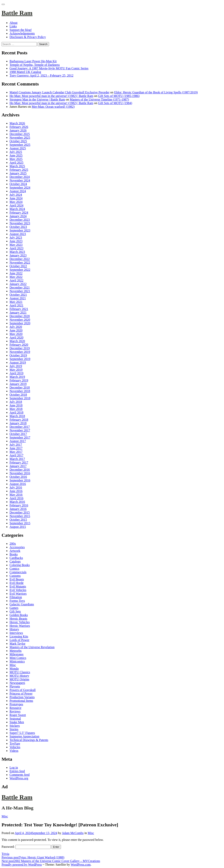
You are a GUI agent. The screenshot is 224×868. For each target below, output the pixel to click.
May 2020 (16, 334)
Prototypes (16, 704)
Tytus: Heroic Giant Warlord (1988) (33, 857)
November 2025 (20, 138)
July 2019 (16, 366)
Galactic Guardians (22, 604)
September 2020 (20, 323)
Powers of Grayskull (23, 690)
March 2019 (17, 377)
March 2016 (17, 502)
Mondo (14, 669)
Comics (14, 569)
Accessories (17, 547)
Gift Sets (15, 611)
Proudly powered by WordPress (22, 865)
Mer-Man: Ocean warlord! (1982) (53, 107)
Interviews (16, 633)
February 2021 (19, 309)
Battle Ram (17, 13)
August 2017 (18, 441)
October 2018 (18, 395)
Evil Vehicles (18, 590)
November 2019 (20, 352)
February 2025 (19, 170)
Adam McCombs (73, 833)
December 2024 (20, 177)
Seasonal (15, 719)
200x (13, 544)
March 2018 (17, 416)
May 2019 (16, 370)
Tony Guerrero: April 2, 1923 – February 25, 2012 (42, 75)
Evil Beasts (17, 579)
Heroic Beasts (18, 619)
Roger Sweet (18, 715)
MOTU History (19, 676)
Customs (15, 576)
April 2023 (16, 248)
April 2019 (16, 373)
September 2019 (20, 359)
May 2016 (16, 495)
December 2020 (20, 316)
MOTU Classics (20, 672)
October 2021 (18, 295)
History (14, 629)
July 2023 (16, 238)
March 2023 (17, 252)
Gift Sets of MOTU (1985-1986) (119, 96)
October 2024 (18, 184)
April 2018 (16, 412)
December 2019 (20, 348)
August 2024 (18, 191)
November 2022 (20, 263)
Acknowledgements (22, 33)
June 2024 (16, 198)
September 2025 (20, 145)
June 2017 (16, 448)
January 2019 (18, 384)
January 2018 (18, 423)
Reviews (15, 711)
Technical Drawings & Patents (29, 740)
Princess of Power (21, 694)
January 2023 (18, 255)
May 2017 (16, 452)
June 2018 (16, 405)
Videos (14, 751)
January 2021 (18, 313)
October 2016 (18, 477)
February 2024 (19, 213)
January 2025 (18, 173)
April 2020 (16, 338)
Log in (14, 768)
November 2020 (20, 320)
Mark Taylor (17, 644)
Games (14, 608)
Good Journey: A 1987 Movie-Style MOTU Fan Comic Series (49, 68)
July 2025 (16, 152)
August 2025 (18, 148)
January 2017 (18, 466)
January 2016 (18, 509)
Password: (26, 847)
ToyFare (15, 744)
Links (13, 26)
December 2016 (20, 470)
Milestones (16, 654)
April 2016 (16, 498)
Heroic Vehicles (20, 622)
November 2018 (20, 391)
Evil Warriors (18, 594)
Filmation (16, 597)
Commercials (18, 572)
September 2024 (20, 188)
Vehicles (15, 747)
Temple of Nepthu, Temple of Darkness (35, 65)
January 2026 (18, 130)
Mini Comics (18, 658)
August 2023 (18, 234)
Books (14, 554)
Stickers (15, 726)
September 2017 (20, 437)
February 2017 (19, 462)
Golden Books (19, 615)
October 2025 (18, 141)
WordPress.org (19, 778)
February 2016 (19, 505)
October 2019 (18, 355)
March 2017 (17, 459)
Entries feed (17, 771)
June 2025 (16, 155)
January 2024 (18, 216)
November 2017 (20, 430)
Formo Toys (17, 601)
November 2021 (20, 291)
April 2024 (16, 205)
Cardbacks (16, 558)
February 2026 (19, 127)
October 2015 (18, 520)
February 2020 (19, 345)
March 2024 (17, 209)
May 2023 (16, 245)
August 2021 (18, 298)
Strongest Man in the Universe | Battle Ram (37, 99)
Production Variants (22, 697)
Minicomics (17, 661)
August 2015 (18, 527)
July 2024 (16, 195)
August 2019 (18, 362)
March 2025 (17, 166)
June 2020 (16, 330)
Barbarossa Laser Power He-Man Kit (33, 61)
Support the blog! (21, 30)
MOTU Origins (19, 679)
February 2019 (19, 380)
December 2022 (20, 259)
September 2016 (20, 480)
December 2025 (20, 134)
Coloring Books (20, 565)
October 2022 (18, 266)
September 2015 (20, 523)
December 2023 (20, 220)
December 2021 (20, 288)
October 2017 (18, 434)
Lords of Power (19, 640)
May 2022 (16, 277)
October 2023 (18, 227)
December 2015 (20, 512)
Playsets (15, 686)
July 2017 (16, 445)
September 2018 (20, 398)
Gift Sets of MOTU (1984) (115, 103)
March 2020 (17, 341)
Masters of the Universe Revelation (32, 647)
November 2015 (20, 516)
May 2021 (16, 302)
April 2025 (16, 163)
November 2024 (20, 180)
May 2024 (16, 202)
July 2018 (16, 402)
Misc (13, 665)
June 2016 (16, 491)
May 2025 (16, 159)
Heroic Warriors (20, 626)
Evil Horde (17, 583)
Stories (14, 729)
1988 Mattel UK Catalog (25, 72)
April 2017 (16, 455)
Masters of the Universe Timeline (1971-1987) (99, 99)
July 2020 (16, 327)
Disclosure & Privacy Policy (28, 37)
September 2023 (20, 230)
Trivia (5, 854)
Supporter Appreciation (24, 736)
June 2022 (16, 273)
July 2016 (16, 487)
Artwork (15, 551)
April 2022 (16, 280)
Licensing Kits (19, 636)
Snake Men (17, 722)
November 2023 (20, 223)
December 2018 (20, 387)
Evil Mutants (18, 586)
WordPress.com (81, 865)
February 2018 (19, 420)
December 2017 (20, 427)
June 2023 (16, 241)
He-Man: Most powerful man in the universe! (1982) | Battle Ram (51, 96)
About (14, 23)
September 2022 (20, 270)
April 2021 (16, 305)
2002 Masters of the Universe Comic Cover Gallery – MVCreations (51, 861)
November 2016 (20, 473)
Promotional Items (21, 701)
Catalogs (15, 561)
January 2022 (18, 284)
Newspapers (17, 683)
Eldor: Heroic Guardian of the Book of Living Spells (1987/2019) (156, 92)
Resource (15, 708)
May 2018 (16, 409)
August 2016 (18, 484)
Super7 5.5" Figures (22, 733)
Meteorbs (15, 651)
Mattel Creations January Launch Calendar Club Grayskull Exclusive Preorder (59, 92)
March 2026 (17, 123)
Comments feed (20, 775)
